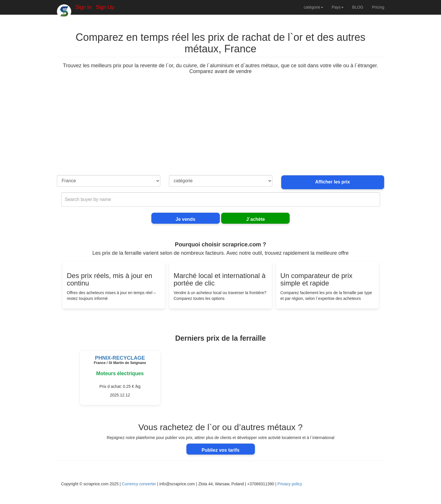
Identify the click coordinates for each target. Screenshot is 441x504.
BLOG (358, 7)
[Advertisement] (221, 132)
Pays (338, 7)
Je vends (185, 219)
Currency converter (139, 484)
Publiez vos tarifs (221, 450)
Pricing (378, 7)
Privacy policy (290, 484)
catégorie (313, 7)
